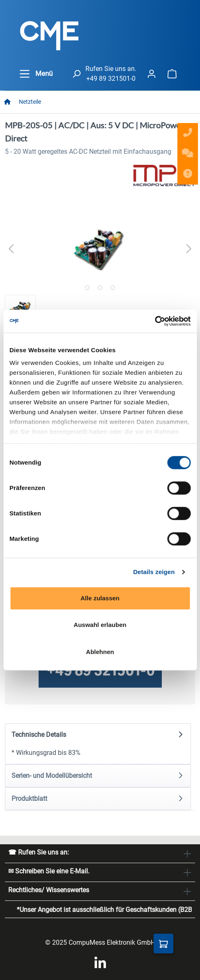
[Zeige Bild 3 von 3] (113, 288)
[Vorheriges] (11, 249)
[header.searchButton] (76, 74)
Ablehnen (100, 652)
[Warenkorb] (172, 74)
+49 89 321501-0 (111, 79)
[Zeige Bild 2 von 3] (100, 288)
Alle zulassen (100, 598)
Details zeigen (154, 572)
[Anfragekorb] (163, 944)
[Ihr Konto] (152, 74)
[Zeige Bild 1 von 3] (87, 288)
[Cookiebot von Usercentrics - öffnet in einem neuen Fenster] (155, 321)
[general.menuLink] (25, 74)
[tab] (98, 744)
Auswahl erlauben (100, 625)
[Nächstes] (189, 249)
